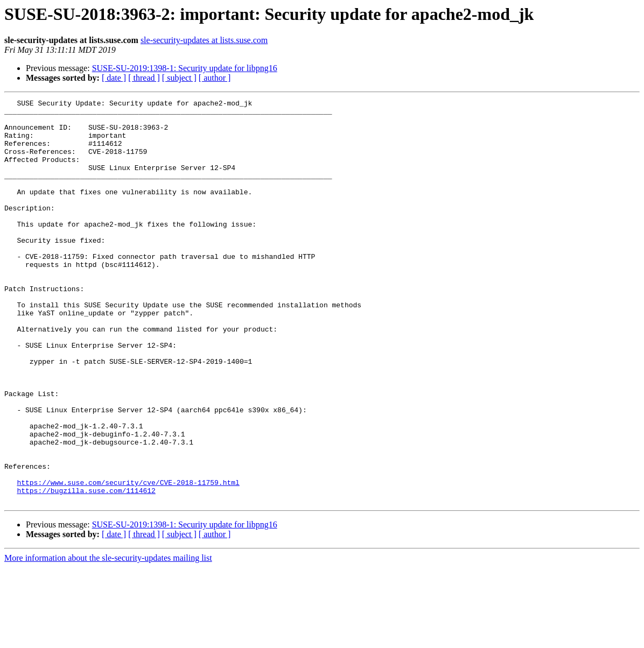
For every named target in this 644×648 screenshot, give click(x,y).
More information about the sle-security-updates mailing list (108, 639)
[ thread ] (144, 78)
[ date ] (114, 78)
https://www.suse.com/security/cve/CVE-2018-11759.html (128, 560)
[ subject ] (179, 78)
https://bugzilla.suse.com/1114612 (86, 569)
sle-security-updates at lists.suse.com (204, 40)
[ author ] (215, 78)
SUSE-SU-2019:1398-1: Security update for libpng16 (185, 68)
